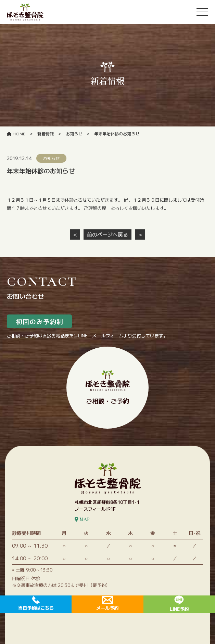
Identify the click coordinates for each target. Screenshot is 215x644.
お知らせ (74, 133)
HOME (16, 133)
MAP (82, 519)
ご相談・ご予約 (108, 388)
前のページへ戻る (107, 234)
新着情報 (46, 133)
